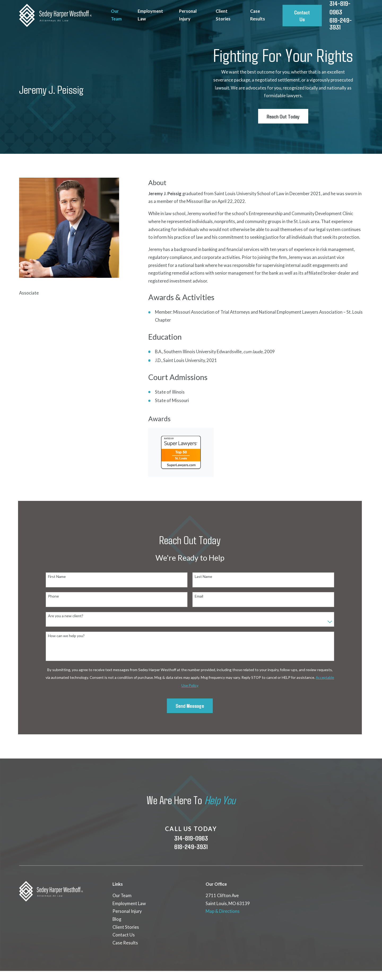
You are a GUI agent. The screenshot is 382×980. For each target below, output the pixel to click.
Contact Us (302, 16)
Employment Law (129, 904)
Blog (117, 919)
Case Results (125, 943)
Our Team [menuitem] (116, 15)
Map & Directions (223, 911)
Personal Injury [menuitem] (188, 15)
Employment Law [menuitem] (150, 15)
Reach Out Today (283, 116)
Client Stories (126, 927)
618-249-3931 (341, 24)
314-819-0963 (191, 838)
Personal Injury (127, 911)
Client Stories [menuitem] (223, 15)
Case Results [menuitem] (258, 15)
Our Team (122, 896)
